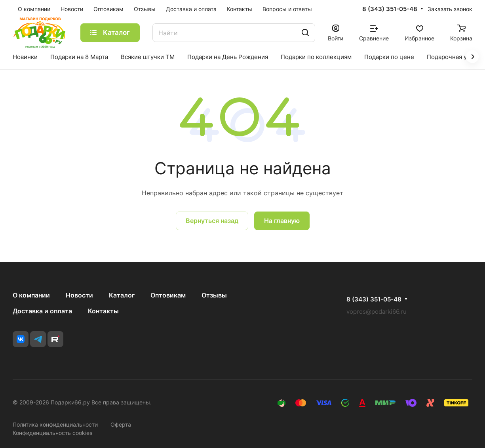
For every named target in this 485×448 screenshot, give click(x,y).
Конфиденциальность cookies (52, 433)
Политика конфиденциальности (55, 424)
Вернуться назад (212, 221)
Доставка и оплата (42, 311)
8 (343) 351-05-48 (390, 9)
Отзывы (214, 295)
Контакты (103, 311)
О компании (31, 295)
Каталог (122, 295)
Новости (79, 295)
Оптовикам (168, 295)
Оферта (121, 424)
